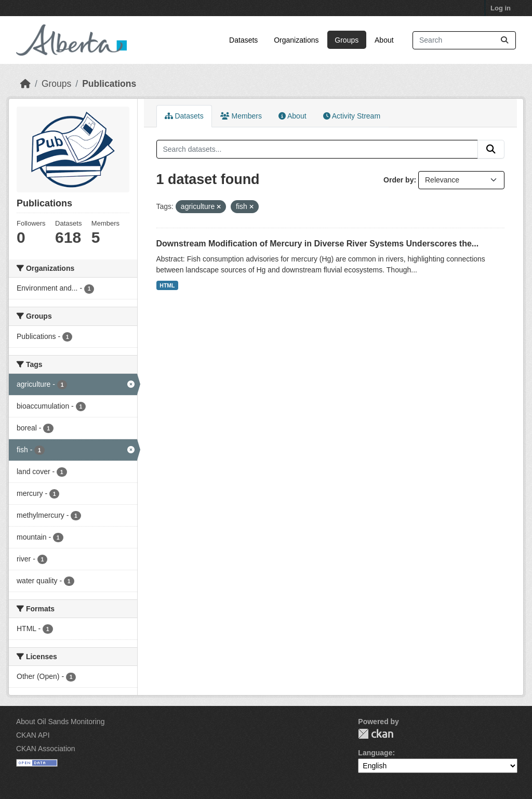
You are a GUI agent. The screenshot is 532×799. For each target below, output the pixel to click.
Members (241, 116)
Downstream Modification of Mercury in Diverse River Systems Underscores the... (318, 244)
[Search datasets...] (464, 40)
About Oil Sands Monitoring (60, 722)
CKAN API (33, 735)
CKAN (376, 734)
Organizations (296, 40)
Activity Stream (352, 116)
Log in (501, 8)
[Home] (25, 84)
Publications (109, 84)
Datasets (243, 40)
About (384, 40)
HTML (167, 285)
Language (375, 753)
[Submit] (504, 40)
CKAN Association (46, 749)
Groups (347, 40)
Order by (398, 180)
